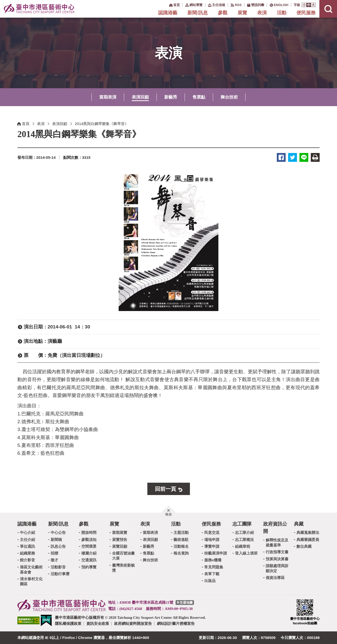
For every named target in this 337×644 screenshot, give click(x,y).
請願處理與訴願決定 (277, 568)
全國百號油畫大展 (123, 556)
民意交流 (212, 532)
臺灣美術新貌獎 (123, 568)
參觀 (223, 13)
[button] (304, 5)
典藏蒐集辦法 (308, 532)
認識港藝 (168, 13)
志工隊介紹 (244, 532)
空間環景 (89, 546)
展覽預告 (120, 540)
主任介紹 (27, 540)
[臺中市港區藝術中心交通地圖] (185, 603)
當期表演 (108, 97)
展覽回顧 (120, 546)
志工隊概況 (244, 540)
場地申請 (212, 540)
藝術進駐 (181, 540)
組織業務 (27, 553)
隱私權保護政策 (68, 623)
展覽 (242, 13)
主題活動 (181, 532)
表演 (262, 13)
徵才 (54, 560)
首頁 (26, 124)
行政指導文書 (277, 552)
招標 (54, 553)
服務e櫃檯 (213, 560)
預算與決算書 (277, 559)
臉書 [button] (281, 157)
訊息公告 (58, 546)
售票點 (199, 97)
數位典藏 (304, 546)
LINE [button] (304, 157)
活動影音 (58, 567)
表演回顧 (140, 97)
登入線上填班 (246, 553)
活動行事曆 (60, 574)
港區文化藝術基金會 (31, 570)
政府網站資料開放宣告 (133, 623)
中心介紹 (27, 532)
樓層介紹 (89, 553)
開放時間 (89, 532)
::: (167, 5)
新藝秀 (171, 97)
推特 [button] (293, 157)
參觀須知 (89, 540)
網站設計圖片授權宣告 (176, 623)
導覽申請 (212, 546)
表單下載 (212, 574)
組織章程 (243, 546)
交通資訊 (89, 560)
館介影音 (27, 560)
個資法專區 (275, 578)
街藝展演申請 (216, 553)
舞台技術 (229, 97)
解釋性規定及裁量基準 (277, 543)
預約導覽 (89, 567)
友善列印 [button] (315, 157)
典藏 (299, 524)
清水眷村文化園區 (31, 581)
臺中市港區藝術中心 (39, 9)
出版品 (210, 581)
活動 (282, 13)
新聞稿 (56, 540)
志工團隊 (242, 524)
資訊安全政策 (98, 623)
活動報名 (181, 546)
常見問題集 (214, 567)
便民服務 (306, 13)
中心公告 (58, 532)
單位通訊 (27, 546)
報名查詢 (181, 553)
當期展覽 (120, 532)
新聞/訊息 (198, 13)
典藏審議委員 (308, 540)
